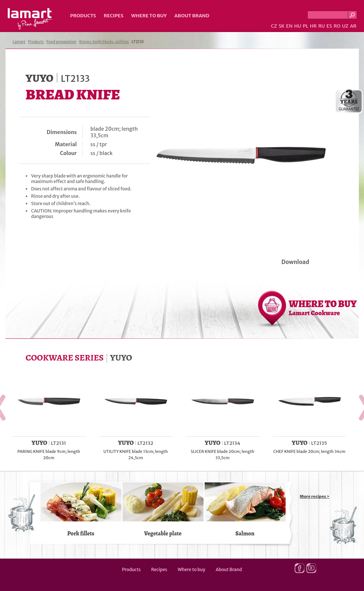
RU (322, 26)
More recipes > (315, 496)
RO (337, 26)
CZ (274, 26)
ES (329, 26)
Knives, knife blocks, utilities (104, 42)
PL (306, 26)
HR (313, 26)
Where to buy (149, 16)
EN (289, 26)
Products (83, 16)
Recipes (114, 16)
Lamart (30, 19)
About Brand (192, 16)
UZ (345, 26)
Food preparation (62, 42)
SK (282, 26)
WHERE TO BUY (323, 307)
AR (353, 26)
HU (298, 26)
